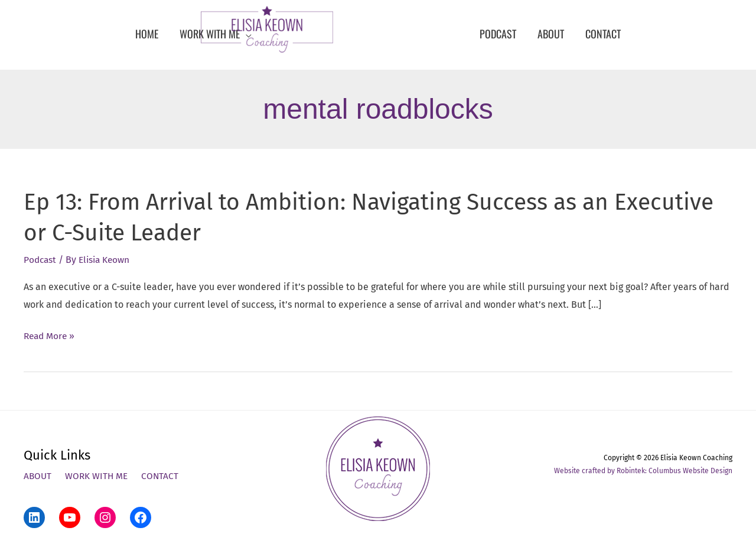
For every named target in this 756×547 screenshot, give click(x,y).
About (38, 476)
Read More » (50, 336)
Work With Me (98, 476)
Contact (163, 476)
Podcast (41, 260)
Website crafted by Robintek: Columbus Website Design (643, 471)
